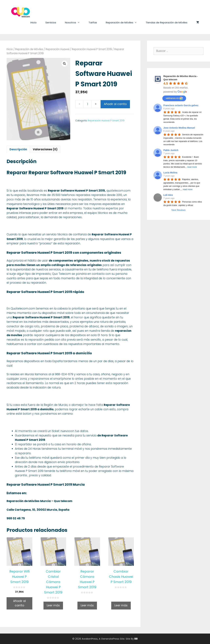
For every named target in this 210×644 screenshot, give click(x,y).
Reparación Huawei (58, 49)
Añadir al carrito (115, 104)
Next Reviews (178, 210)
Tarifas (93, 22)
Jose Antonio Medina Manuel (179, 128)
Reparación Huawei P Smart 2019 (92, 49)
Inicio (34, 22)
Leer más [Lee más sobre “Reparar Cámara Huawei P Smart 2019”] (87, 605)
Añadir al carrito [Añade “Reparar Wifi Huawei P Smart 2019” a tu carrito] (19, 603)
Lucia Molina (170, 173)
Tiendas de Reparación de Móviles (167, 22)
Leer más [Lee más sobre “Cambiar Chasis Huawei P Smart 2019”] (121, 605)
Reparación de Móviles (124, 23)
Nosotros (75, 23)
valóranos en (174, 98)
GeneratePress (110, 639)
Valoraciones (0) (45, 149)
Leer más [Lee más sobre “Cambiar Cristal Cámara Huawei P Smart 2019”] (53, 605)
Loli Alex (168, 195)
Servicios (51, 22)
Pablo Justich (171, 150)
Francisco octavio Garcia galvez (181, 105)
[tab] (18, 149)
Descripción (18, 149)
